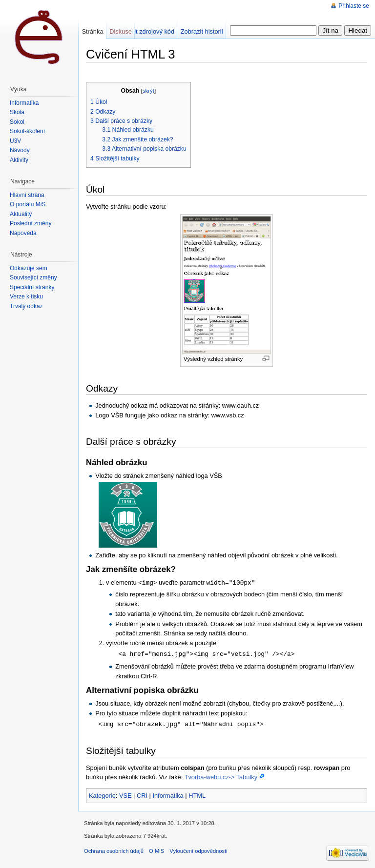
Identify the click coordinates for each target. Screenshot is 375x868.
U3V (15, 141)
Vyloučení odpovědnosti (198, 849)
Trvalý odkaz (26, 306)
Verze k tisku (26, 296)
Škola (17, 112)
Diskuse (121, 31)
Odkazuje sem (29, 268)
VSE (125, 794)
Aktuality (21, 214)
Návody (20, 150)
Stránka (92, 31)
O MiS (156, 849)
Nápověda (23, 233)
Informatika (168, 794)
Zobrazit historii (202, 31)
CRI (142, 794)
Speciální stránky (32, 287)
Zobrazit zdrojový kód (145, 31)
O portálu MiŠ (28, 204)
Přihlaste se (354, 6)
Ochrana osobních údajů (114, 849)
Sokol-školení (27, 131)
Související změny (33, 277)
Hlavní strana (27, 195)
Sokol (17, 122)
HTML (197, 794)
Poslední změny (31, 223)
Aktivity (19, 160)
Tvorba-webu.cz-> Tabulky (221, 776)
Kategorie (102, 794)
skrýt (148, 91)
